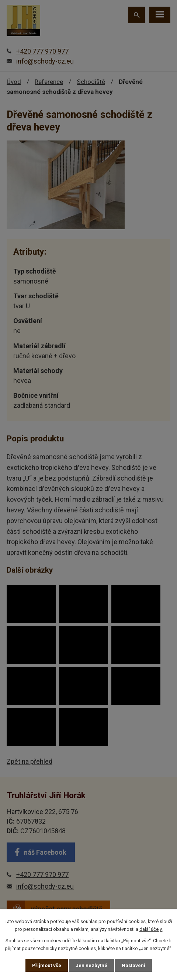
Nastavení (133, 965)
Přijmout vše (47, 965)
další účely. (151, 929)
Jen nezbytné (91, 965)
